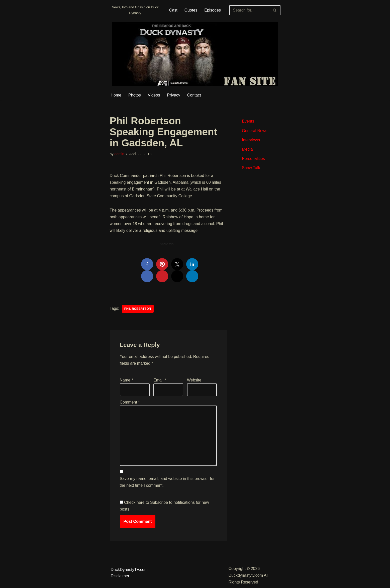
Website (194, 380)
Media (247, 149)
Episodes (213, 10)
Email (160, 380)
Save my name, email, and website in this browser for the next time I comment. (167, 483)
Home (116, 95)
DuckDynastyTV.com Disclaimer (129, 573)
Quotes (191, 10)
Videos (154, 95)
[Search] (249, 10)
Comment (130, 403)
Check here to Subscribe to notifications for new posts (164, 506)
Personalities (253, 159)
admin (119, 154)
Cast (173, 10)
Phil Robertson (138, 309)
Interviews (251, 140)
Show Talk (251, 168)
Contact (194, 95)
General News (255, 131)
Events (248, 121)
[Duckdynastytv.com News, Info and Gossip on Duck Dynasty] (135, 10)
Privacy (174, 95)
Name (126, 380)
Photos (135, 95)
